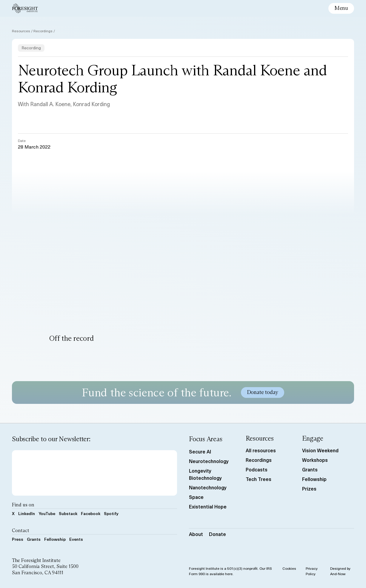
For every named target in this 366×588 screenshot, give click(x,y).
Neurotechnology (209, 461)
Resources (21, 31)
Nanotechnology (208, 487)
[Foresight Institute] (25, 8)
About (196, 534)
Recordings (43, 31)
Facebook (91, 513)
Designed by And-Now (340, 571)
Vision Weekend (320, 450)
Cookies (289, 568)
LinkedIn (27, 513)
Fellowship (55, 539)
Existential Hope (208, 506)
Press (18, 539)
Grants (34, 539)
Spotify (111, 513)
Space (196, 497)
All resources (261, 450)
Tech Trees (259, 479)
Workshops (315, 460)
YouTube (47, 513)
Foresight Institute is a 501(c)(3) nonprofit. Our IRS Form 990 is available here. (230, 571)
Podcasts (257, 469)
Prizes (309, 488)
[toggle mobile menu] (341, 8)
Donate (217, 534)
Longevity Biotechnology (205, 474)
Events (76, 539)
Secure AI (200, 451)
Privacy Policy (312, 571)
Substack (68, 513)
